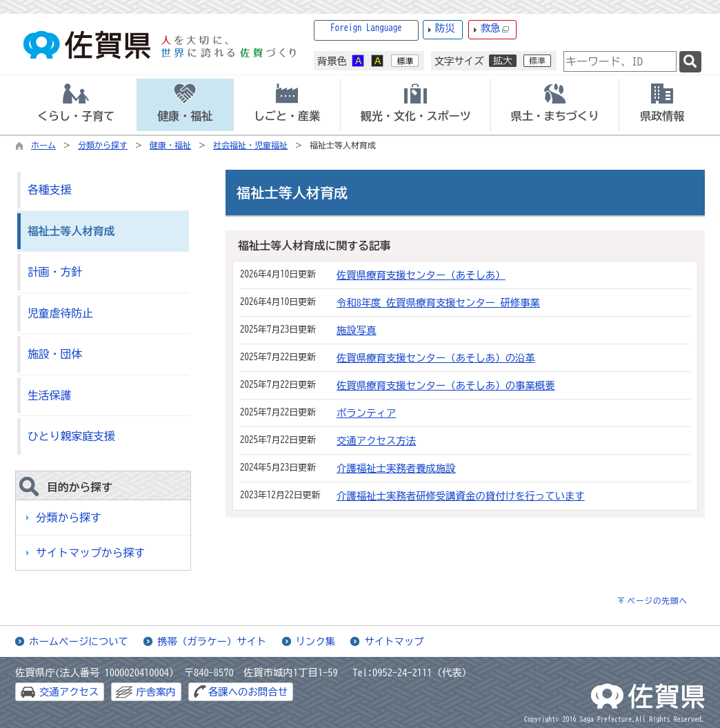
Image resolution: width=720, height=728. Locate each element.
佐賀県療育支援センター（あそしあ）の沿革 (436, 358)
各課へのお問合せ (248, 692)
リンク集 (316, 641)
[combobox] (620, 61)
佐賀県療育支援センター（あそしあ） (421, 275)
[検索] (690, 62)
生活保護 (49, 395)
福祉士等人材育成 (71, 231)
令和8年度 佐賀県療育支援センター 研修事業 (438, 303)
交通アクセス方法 (376, 441)
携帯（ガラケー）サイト (212, 641)
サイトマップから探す (90, 553)
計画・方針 (55, 272)
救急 (495, 29)
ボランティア (366, 413)
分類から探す (103, 145)
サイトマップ (394, 641)
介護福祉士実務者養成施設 (396, 468)
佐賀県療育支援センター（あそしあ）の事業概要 (446, 385)
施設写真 (357, 330)
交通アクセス (69, 692)
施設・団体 (55, 354)
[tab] (76, 105)
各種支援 (49, 190)
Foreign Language (366, 28)
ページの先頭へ (657, 601)
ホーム (43, 145)
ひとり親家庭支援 (71, 436)
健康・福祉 (170, 145)
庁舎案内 (156, 692)
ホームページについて (79, 641)
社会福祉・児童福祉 (250, 145)
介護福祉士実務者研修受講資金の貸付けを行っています (461, 496)
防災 (445, 28)
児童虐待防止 (60, 313)
